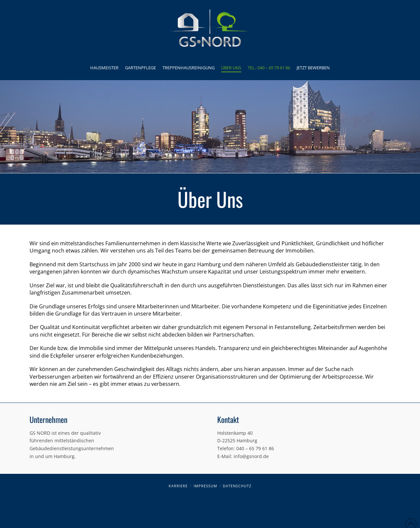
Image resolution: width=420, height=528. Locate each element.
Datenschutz (237, 486)
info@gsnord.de (251, 456)
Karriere (178, 486)
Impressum (205, 486)
